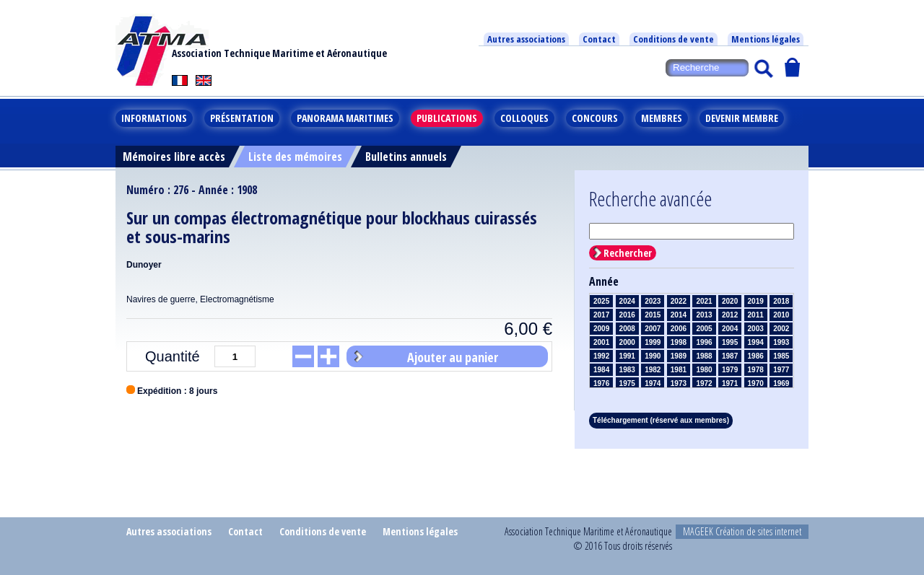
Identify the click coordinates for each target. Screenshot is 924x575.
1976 (601, 383)
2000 (627, 342)
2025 (601, 301)
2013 (704, 315)
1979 (730, 370)
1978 (756, 370)
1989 (679, 356)
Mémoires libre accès (174, 157)
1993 (781, 342)
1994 (756, 342)
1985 (781, 356)
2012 (730, 315)
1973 (679, 383)
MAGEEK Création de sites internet (742, 531)
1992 (601, 356)
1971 (730, 383)
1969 (781, 383)
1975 (627, 383)
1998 (679, 342)
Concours (595, 118)
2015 (653, 315)
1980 (704, 370)
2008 (627, 329)
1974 (653, 383)
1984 (601, 370)
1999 (653, 342)
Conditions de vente (674, 39)
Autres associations (526, 39)
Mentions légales (766, 39)
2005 (704, 329)
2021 (704, 301)
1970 (756, 383)
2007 (653, 329)
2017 (601, 315)
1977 (781, 370)
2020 (730, 301)
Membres (662, 118)
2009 (601, 329)
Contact (599, 39)
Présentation (242, 118)
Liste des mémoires (295, 157)
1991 (627, 356)
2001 (601, 342)
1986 (756, 356)
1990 (653, 356)
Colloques (524, 118)
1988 (704, 356)
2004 (730, 329)
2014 (679, 315)
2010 (781, 315)
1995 (730, 342)
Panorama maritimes (345, 118)
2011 (756, 315)
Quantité (173, 356)
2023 (653, 301)
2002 (781, 329)
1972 (704, 383)
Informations (154, 118)
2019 (756, 301)
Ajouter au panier (453, 357)
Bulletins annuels (406, 157)
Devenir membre (742, 118)
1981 (679, 370)
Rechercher (628, 253)
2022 (679, 301)
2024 (627, 301)
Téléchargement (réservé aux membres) (661, 420)
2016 (627, 315)
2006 (679, 329)
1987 (730, 356)
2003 (756, 329)
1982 (653, 370)
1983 (627, 370)
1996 (704, 342)
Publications (447, 118)
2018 (781, 301)
